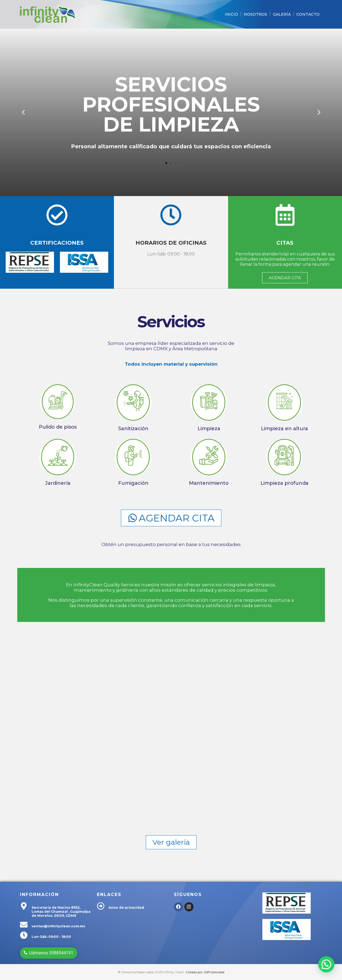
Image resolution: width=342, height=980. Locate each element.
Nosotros (255, 14)
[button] (23, 112)
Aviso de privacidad (126, 907)
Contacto (308, 14)
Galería (282, 14)
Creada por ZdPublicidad (205, 972)
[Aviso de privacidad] (101, 907)
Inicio (231, 14)
